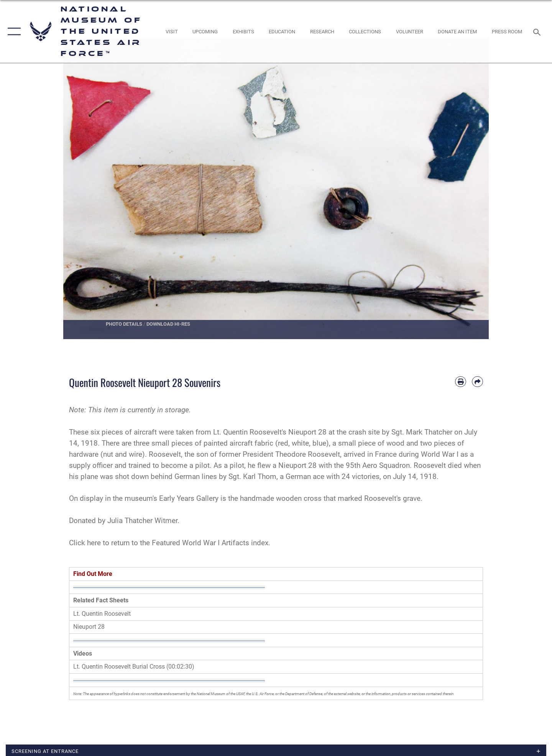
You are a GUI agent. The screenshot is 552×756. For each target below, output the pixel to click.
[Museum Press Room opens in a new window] (507, 32)
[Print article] (461, 382)
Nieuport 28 (89, 627)
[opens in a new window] (172, 32)
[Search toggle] (538, 31)
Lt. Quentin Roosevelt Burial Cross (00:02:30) (134, 667)
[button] (12, 31)
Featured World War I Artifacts (200, 543)
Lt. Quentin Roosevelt (102, 614)
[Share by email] (477, 382)
